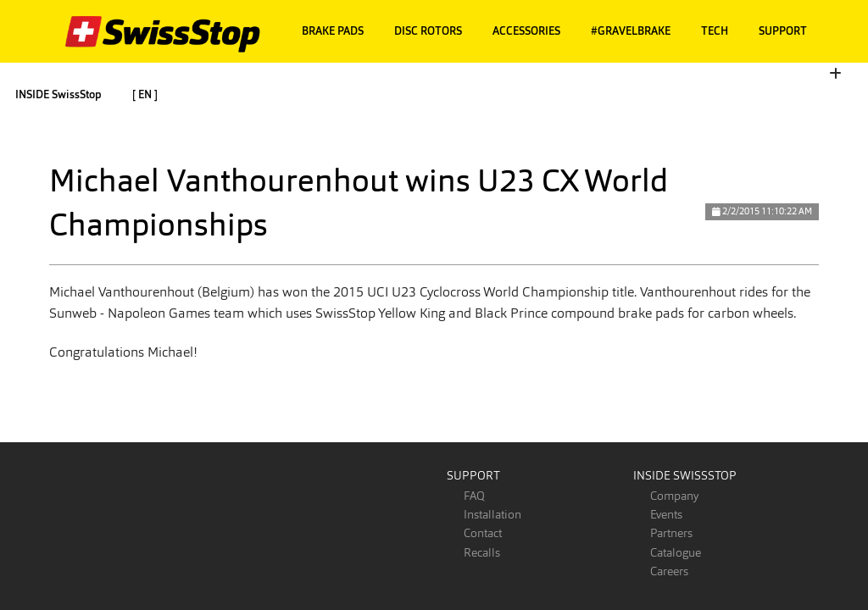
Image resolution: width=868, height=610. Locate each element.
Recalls (482, 552)
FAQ (474, 496)
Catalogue (676, 552)
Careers (669, 571)
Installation (492, 514)
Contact (483, 533)
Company (674, 496)
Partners (671, 533)
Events (666, 514)
